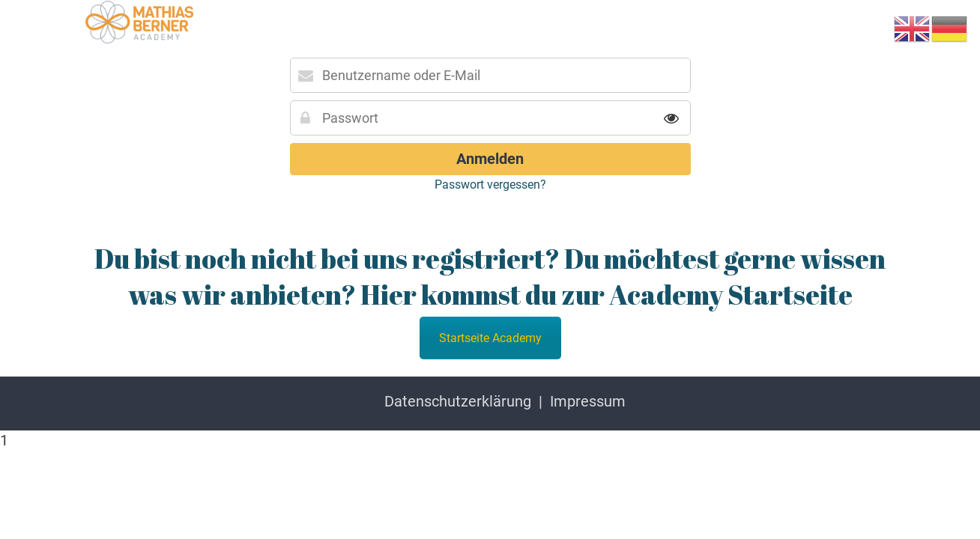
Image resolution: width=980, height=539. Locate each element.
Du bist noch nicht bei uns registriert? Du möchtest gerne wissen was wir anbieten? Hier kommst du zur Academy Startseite (490, 276)
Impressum (588, 401)
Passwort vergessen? (490, 185)
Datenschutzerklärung (458, 401)
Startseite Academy (490, 338)
